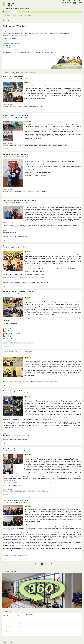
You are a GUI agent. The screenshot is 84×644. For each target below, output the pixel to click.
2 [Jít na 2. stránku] (36, 549)
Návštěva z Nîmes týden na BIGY (12, 376)
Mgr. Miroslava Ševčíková (9, 47)
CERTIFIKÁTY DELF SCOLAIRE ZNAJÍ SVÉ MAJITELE (18, 337)
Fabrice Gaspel (6, 45)
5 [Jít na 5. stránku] (45, 549)
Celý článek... (6, 110)
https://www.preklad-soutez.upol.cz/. (59, 468)
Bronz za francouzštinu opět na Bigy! (14, 434)
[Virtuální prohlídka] (42, 576)
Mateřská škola (28, 12)
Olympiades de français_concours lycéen (15, 231)
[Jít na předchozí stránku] (29, 549)
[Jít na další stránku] (55, 549)
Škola (8, 12)
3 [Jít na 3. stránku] (39, 549)
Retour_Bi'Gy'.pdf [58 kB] (9, 218)
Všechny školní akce (29, 600)
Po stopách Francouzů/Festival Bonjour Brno (16, 115)
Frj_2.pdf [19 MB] (7, 317)
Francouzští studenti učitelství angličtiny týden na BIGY (19, 191)
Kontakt (36, 12)
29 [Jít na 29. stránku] (52, 549)
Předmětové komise (18, 15)
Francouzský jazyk (14, 25)
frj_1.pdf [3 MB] (7, 324)
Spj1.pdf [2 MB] (7, 314)
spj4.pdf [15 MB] (7, 316)
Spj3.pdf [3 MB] (7, 322)
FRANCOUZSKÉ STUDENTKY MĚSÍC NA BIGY (16, 486)
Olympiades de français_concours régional (15, 154)
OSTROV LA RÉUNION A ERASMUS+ (13, 77)
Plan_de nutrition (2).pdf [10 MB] (11, 319)
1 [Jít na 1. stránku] (32, 549)
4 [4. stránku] (42, 549)
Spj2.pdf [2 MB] (7, 321)
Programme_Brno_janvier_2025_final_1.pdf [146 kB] (16, 421)
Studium (14, 12)
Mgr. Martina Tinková (8, 44)
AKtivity (20, 12)
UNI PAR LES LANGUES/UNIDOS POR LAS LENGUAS (18, 277)
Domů (4, 15)
